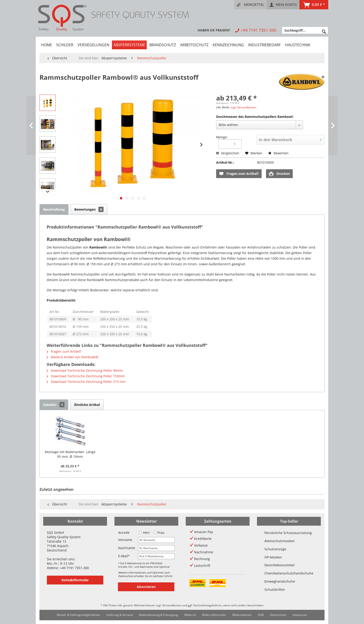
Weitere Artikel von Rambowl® (73, 357)
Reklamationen (242, 615)
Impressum (300, 615)
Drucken (279, 174)
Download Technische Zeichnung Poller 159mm (86, 376)
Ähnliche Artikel (87, 405)
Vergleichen (228, 153)
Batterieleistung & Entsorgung (159, 615)
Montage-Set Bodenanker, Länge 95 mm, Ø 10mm (70, 454)
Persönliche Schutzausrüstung (288, 533)
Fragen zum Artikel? (239, 174)
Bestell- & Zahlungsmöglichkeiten (78, 615)
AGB (261, 615)
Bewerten (278, 153)
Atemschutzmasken (280, 541)
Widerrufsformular (214, 615)
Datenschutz (278, 615)
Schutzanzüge (275, 549)
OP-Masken (273, 557)
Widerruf (190, 615)
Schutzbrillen (275, 589)
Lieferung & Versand (120, 615)
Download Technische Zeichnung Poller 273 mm (86, 382)
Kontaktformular (75, 580)
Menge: (222, 137)
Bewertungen (89, 209)
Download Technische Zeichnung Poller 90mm (85, 370)
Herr (144, 533)
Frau (159, 533)
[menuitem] (250, 5)
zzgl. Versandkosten (243, 107)
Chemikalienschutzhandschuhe (289, 573)
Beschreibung (54, 209)
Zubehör (54, 405)
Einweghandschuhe (280, 581)
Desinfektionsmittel (279, 565)
